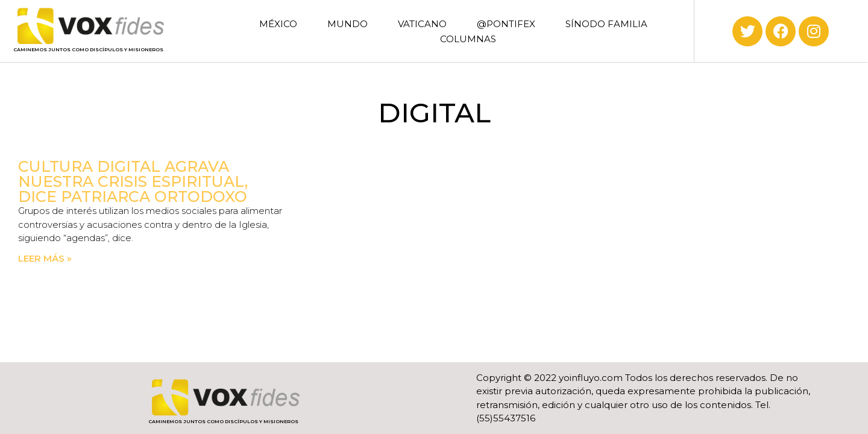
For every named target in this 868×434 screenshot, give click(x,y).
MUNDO (348, 24)
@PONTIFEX (506, 24)
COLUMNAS (468, 39)
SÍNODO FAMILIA (606, 24)
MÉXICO (278, 24)
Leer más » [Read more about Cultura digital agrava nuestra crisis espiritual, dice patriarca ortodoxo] (45, 258)
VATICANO (422, 24)
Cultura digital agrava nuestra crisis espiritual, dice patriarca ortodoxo (133, 181)
